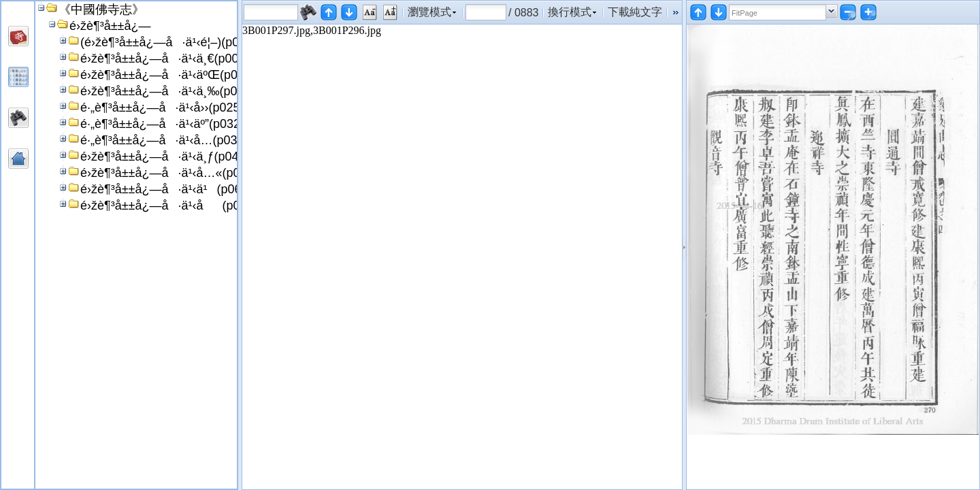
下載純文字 (635, 12)
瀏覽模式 (429, 12)
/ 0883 (523, 12)
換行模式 (570, 12)
